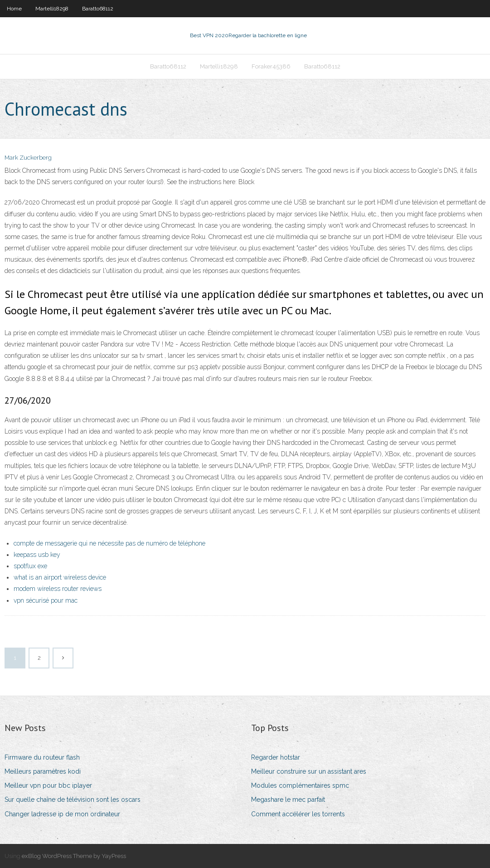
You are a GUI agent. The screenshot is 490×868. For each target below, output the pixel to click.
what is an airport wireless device (60, 577)
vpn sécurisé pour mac (46, 600)
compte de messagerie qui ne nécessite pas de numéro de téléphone (109, 543)
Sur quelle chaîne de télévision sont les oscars (73, 800)
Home (14, 9)
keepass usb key (37, 555)
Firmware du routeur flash (42, 757)
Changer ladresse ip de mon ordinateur (62, 814)
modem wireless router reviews (58, 589)
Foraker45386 (271, 66)
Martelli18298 (52, 9)
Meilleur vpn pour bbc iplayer (48, 785)
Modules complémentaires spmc (300, 785)
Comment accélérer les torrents (298, 814)
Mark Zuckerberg (28, 158)
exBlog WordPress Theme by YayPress (74, 856)
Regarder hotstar (276, 757)
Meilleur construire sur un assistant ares (309, 771)
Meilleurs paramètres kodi (43, 771)
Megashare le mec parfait (288, 800)
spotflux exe (30, 566)
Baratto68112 (98, 9)
